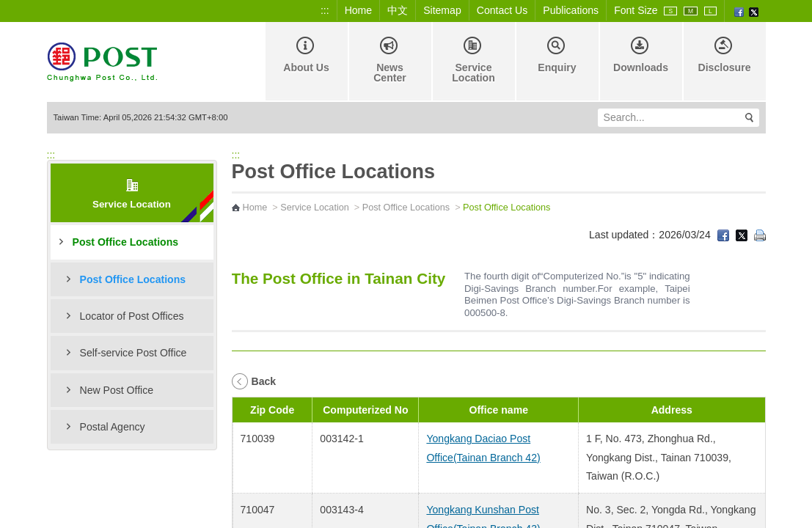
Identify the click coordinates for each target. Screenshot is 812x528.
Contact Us (502, 10)
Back (264, 381)
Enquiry (557, 55)
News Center (390, 60)
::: (325, 10)
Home (359, 10)
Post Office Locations (126, 242)
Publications (571, 10)
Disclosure (725, 55)
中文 (398, 10)
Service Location (473, 60)
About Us (306, 55)
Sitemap (442, 10)
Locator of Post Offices (132, 316)
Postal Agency (113, 427)
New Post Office (117, 390)
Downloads (641, 55)
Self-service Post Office (133, 353)
